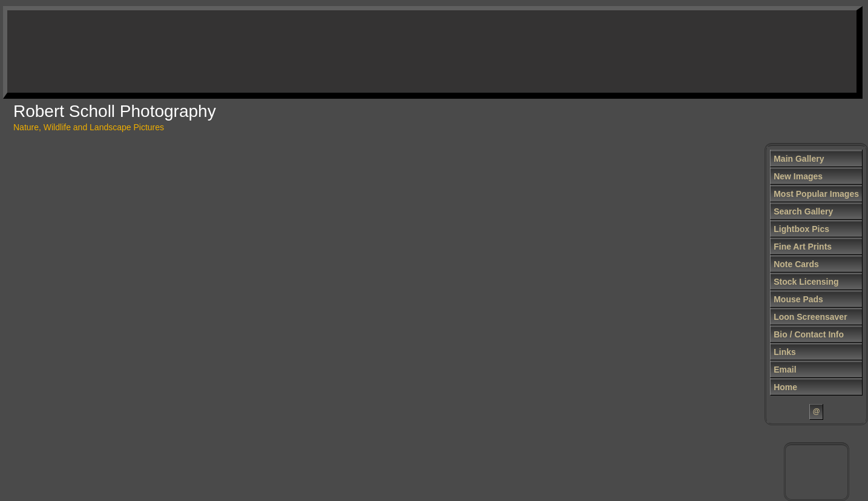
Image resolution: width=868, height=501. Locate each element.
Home (785, 387)
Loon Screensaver (810, 317)
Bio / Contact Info (809, 334)
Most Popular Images (816, 194)
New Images (798, 176)
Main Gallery (799, 159)
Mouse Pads (798, 299)
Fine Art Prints (803, 247)
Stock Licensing (806, 282)
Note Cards (796, 264)
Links (785, 352)
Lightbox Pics (801, 229)
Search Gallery (803, 211)
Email (785, 370)
